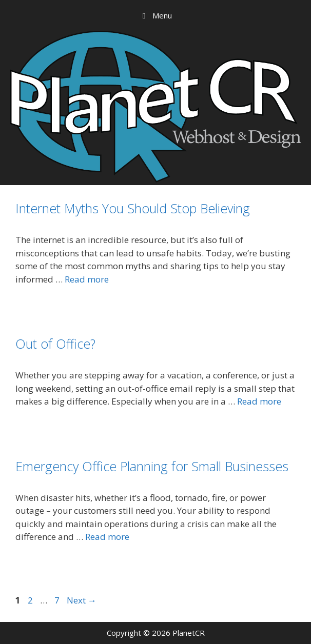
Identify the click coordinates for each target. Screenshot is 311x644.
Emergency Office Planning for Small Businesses (152, 466)
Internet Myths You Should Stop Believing (133, 208)
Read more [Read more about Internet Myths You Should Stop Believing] (87, 279)
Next (82, 600)
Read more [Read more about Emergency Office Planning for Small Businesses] (107, 537)
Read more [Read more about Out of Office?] (259, 401)
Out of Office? (55, 344)
